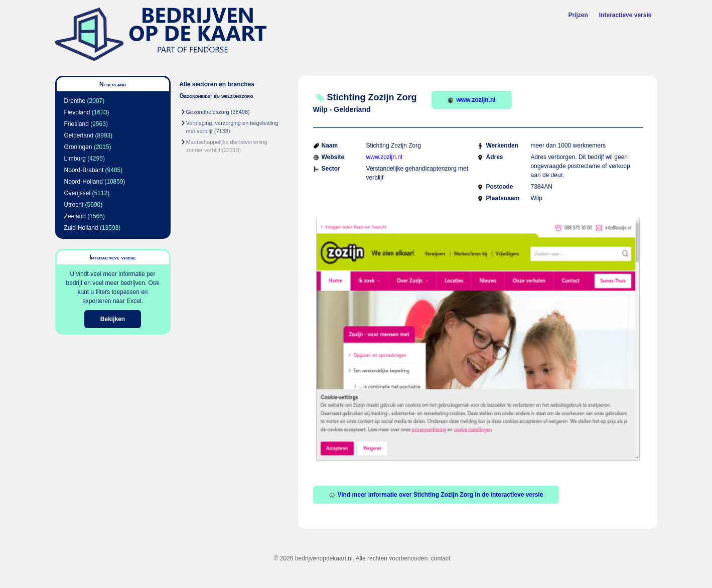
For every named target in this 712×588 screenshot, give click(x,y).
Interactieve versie (625, 15)
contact (441, 558)
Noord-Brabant (84, 170)
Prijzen (578, 15)
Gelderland (79, 135)
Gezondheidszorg (208, 112)
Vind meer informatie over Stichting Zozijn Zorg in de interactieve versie (436, 495)
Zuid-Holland (81, 228)
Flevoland (77, 112)
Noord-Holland (84, 182)
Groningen (78, 147)
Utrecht (74, 205)
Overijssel (78, 193)
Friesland (77, 124)
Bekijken (113, 319)
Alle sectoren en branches (217, 84)
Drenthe (75, 101)
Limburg (75, 159)
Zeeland (75, 216)
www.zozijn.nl (471, 100)
